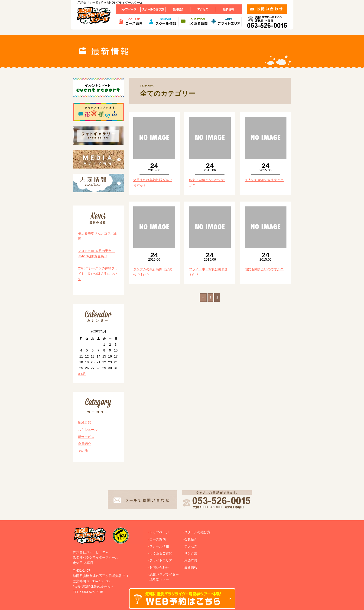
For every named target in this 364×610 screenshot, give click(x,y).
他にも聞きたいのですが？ (264, 269)
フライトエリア (161, 560)
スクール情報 (159, 546)
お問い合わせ (159, 567)
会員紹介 (84, 444)
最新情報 (191, 567)
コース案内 (158, 539)
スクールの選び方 (197, 532)
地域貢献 (84, 423)
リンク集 (191, 553)
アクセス (191, 546)
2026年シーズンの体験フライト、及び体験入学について (98, 274)
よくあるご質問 (161, 553)
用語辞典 (191, 560)
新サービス (86, 437)
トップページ (159, 532)
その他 (83, 451)
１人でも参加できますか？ (264, 180)
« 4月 (82, 374)
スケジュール (88, 430)
